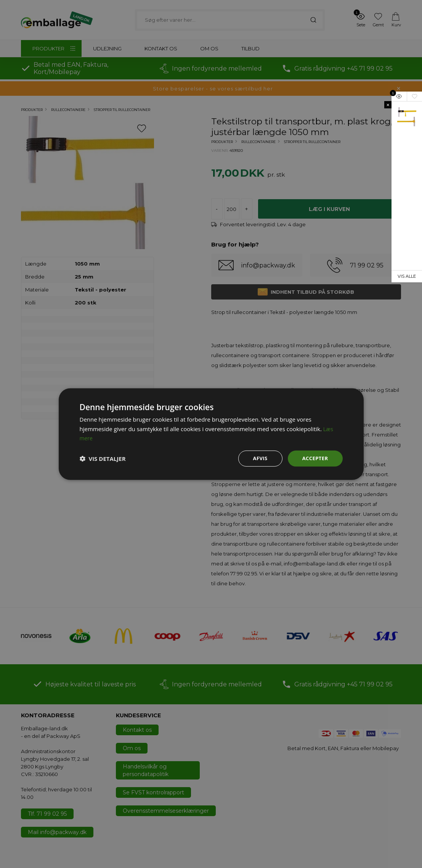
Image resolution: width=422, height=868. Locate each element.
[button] (103, 459)
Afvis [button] (258, 458)
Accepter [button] (314, 458)
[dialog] (211, 434)
